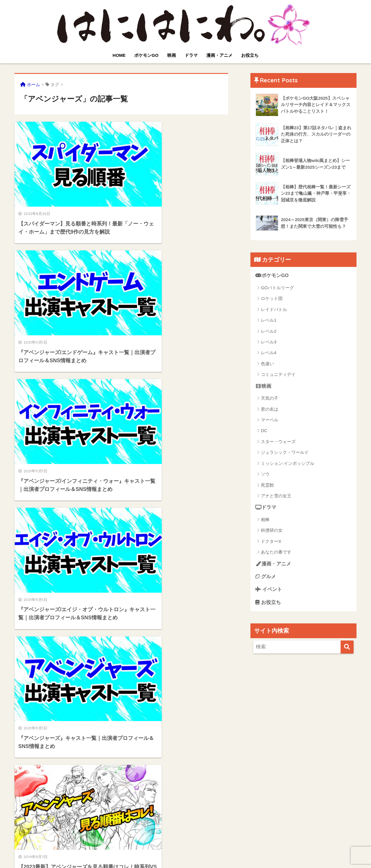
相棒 (265, 520)
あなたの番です (276, 552)
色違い (267, 364)
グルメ (266, 577)
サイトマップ (197, 852)
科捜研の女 (272, 531)
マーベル (270, 420)
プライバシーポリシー (157, 852)
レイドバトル (274, 309)
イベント (269, 590)
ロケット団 (272, 299)
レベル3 (269, 342)
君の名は (270, 409)
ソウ (265, 474)
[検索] (347, 648)
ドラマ (191, 55)
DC (264, 431)
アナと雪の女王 (276, 496)
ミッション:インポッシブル (288, 463)
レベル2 (269, 331)
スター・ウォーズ (278, 442)
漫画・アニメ (219, 55)
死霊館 (267, 485)
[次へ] (145, 802)
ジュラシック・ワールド (285, 453)
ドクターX (271, 542)
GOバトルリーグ (277, 288)
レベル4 (269, 353)
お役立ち (250, 55)
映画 (172, 55)
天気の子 (270, 398)
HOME (119, 55)
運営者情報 (225, 852)
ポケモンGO (146, 55)
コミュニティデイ (278, 375)
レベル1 (269, 320)
